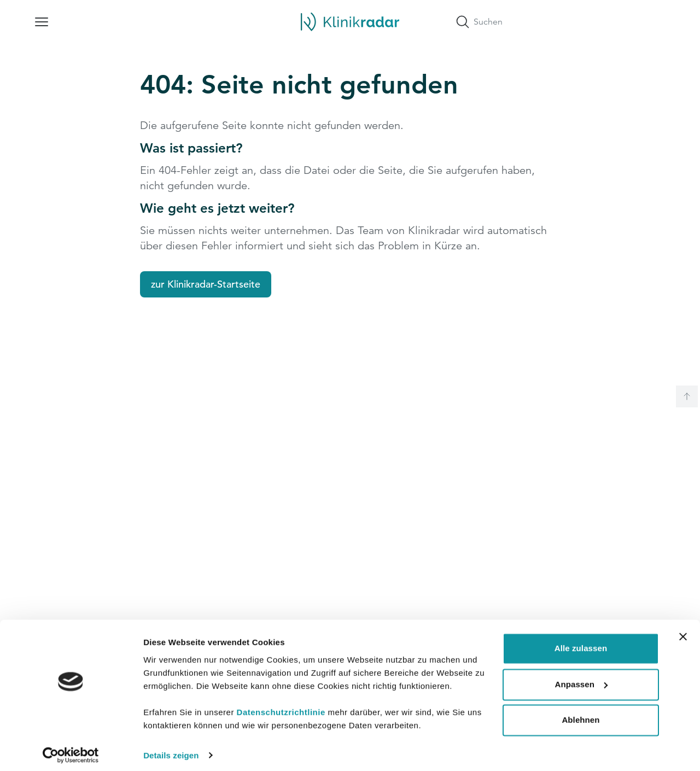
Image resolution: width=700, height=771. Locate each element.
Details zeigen (171, 749)
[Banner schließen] (683, 631)
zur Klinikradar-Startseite (206, 284)
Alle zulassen (581, 643)
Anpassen (582, 678)
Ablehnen (581, 714)
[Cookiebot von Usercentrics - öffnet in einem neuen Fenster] (71, 750)
